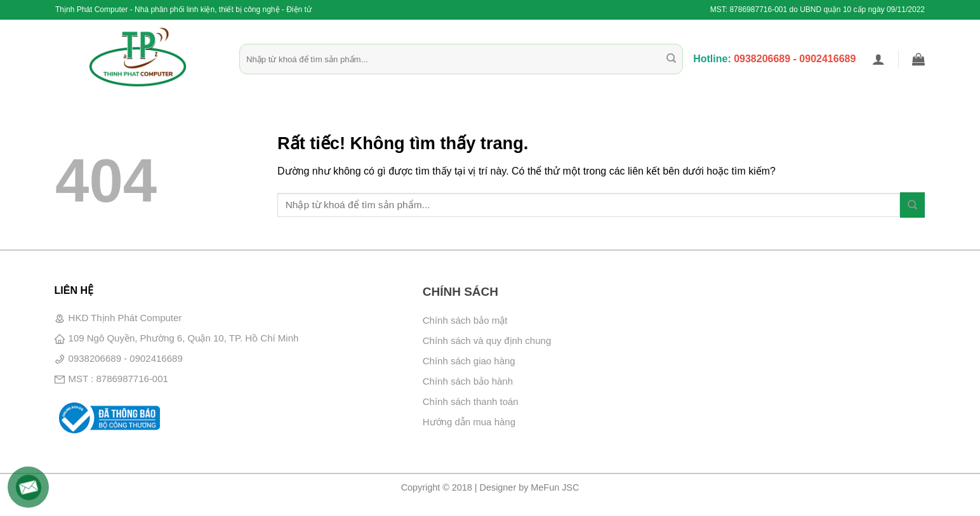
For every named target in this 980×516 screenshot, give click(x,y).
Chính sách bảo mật (465, 320)
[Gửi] (671, 59)
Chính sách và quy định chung (487, 341)
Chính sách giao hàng (469, 361)
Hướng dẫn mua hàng (469, 422)
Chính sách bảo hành (468, 381)
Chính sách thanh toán (471, 401)
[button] (878, 59)
